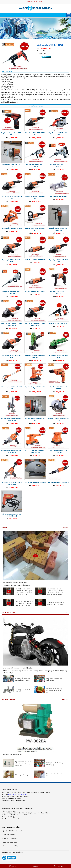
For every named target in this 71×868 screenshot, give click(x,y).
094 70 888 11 (12, 794)
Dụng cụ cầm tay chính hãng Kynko (15, 582)
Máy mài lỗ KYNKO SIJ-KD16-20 (35, 292)
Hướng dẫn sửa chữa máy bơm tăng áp (55, 764)
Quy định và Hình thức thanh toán (13, 831)
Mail (35, 866)
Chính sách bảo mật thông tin (11, 846)
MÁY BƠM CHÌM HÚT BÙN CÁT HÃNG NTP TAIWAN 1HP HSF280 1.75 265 (24, 604)
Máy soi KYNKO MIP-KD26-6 (59, 196)
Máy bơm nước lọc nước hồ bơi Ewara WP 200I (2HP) (56, 604)
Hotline (12, 866)
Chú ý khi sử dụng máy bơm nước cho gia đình (23, 679)
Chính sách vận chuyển (10, 838)
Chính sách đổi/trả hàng (10, 842)
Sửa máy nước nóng (22, 775)
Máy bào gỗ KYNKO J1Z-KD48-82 (12, 228)
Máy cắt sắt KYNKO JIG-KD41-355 (35, 482)
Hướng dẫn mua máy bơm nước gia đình (55, 679)
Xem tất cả (65, 527)
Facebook (59, 866)
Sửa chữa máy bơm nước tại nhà (54, 775)
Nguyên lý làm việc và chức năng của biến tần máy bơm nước (24, 764)
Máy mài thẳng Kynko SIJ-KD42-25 (59, 482)
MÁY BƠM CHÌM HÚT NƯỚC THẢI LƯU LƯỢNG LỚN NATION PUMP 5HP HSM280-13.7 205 (24, 592)
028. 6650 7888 (22, 794)
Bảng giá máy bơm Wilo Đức (13, 755)
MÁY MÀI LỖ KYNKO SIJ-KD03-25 (35, 260)
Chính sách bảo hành (9, 835)
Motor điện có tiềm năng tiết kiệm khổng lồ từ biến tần (54, 690)
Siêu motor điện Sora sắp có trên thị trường (18, 668)
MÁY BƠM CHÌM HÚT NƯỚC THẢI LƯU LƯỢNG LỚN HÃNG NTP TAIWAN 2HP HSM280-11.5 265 (55, 592)
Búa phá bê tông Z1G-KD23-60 (59, 323)
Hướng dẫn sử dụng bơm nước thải (23, 690)
